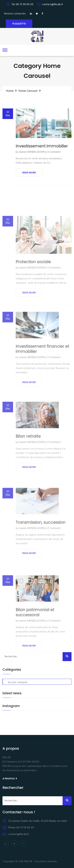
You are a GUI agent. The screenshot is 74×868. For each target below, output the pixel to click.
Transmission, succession (41, 541)
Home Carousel (28, 91)
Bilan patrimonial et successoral (35, 632)
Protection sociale (33, 283)
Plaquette (19, 24)
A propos (10, 779)
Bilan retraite (28, 454)
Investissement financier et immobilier (42, 368)
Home (10, 91)
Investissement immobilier (42, 147)
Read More (29, 173)
